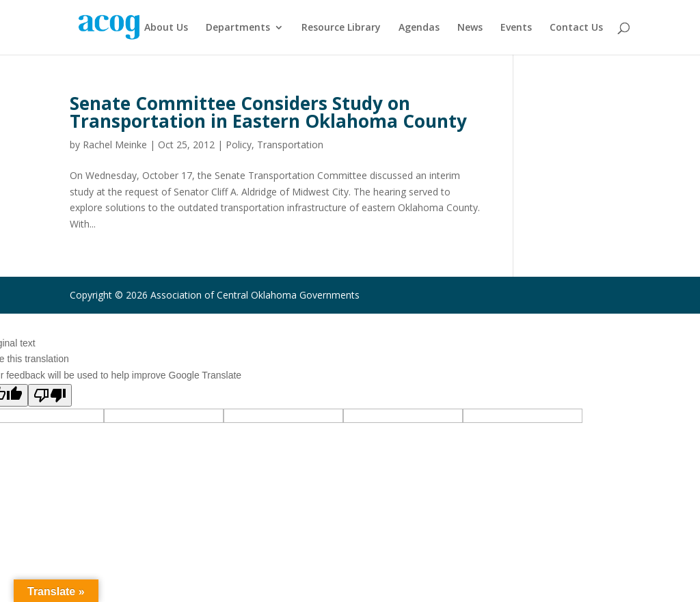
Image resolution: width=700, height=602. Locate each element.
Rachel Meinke (115, 145)
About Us (166, 28)
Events (516, 28)
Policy (239, 145)
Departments (238, 28)
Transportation (290, 145)
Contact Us (576, 28)
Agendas (419, 28)
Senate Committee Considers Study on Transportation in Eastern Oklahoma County (268, 112)
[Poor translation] (50, 395)
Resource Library (341, 28)
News (470, 28)
